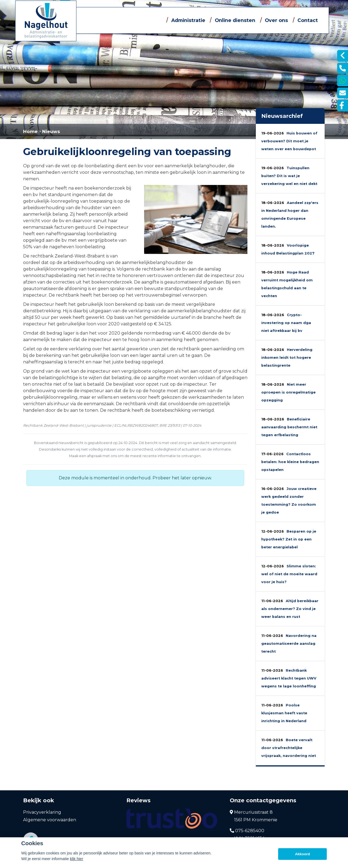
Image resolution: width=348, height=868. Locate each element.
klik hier (77, 859)
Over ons (276, 20)
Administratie (188, 20)
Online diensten (235, 20)
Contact (308, 20)
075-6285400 (247, 831)
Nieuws (51, 131)
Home (30, 131)
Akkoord (302, 854)
